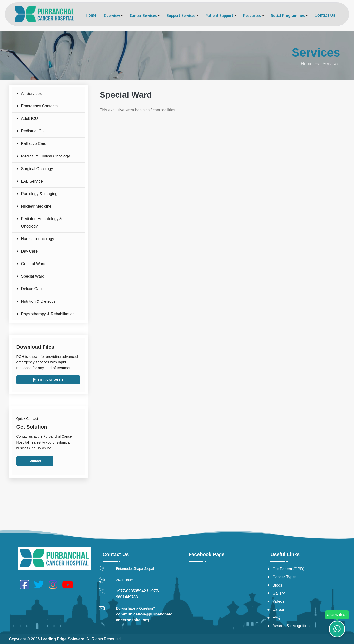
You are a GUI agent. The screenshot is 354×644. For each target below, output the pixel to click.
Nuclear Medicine (36, 206)
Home (91, 15)
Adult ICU (29, 119)
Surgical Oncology (37, 169)
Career (278, 609)
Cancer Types (284, 577)
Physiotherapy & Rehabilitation (48, 314)
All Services (31, 93)
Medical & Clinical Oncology (45, 156)
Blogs (277, 585)
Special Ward (33, 276)
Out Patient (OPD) (288, 569)
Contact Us (325, 15)
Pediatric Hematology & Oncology (42, 222)
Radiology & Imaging (39, 194)
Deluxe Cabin (33, 289)
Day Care (29, 251)
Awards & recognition (291, 626)
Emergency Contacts (39, 106)
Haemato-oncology (38, 239)
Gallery (279, 593)
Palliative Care (34, 144)
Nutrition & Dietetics (38, 301)
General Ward (33, 264)
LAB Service (32, 181)
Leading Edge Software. (63, 639)
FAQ (276, 618)
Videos (278, 601)
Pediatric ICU (33, 131)
